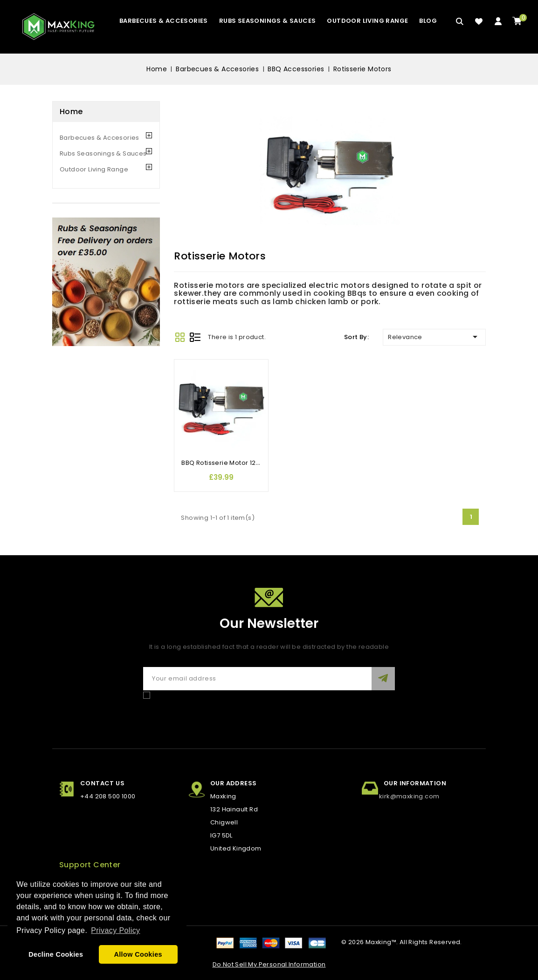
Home (71, 112)
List (195, 337)
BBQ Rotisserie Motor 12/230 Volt (233, 463)
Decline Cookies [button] (56, 954)
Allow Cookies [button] (138, 954)
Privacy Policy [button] (115, 930)
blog (428, 21)
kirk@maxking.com (409, 796)
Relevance (434, 337)
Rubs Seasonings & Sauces (268, 21)
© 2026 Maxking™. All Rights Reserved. (402, 942)
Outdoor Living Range (367, 21)
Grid (180, 337)
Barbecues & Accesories (164, 21)
